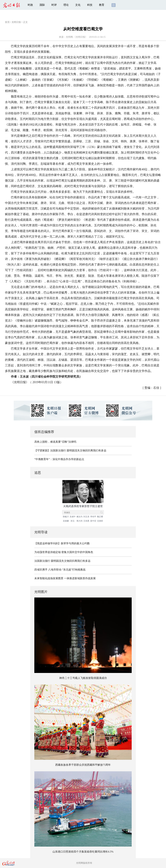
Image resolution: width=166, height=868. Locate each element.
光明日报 (16, 22)
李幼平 (93, 517)
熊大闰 (80, 521)
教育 (102, 5)
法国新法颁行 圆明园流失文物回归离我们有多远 (62, 561)
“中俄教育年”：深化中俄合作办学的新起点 (59, 459)
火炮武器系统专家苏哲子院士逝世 (83, 506)
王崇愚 (86, 521)
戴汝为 (80, 517)
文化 (78, 5)
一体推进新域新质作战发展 (80, 578)
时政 (30, 5)
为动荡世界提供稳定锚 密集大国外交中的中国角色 (64, 552)
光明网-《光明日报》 (77, 37)
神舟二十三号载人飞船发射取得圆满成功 (83, 678)
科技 (90, 5)
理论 (66, 5)
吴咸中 (73, 517)
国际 (42, 5)
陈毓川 (66, 517)
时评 (54, 5)
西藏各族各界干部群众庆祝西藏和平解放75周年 (83, 765)
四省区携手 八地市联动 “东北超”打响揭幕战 (60, 570)
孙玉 (73, 521)
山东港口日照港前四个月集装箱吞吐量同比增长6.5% (83, 852)
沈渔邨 (100, 521)
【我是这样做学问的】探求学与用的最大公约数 (62, 543)
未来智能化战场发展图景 (49, 578)
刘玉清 (86, 517)
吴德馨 (66, 521)
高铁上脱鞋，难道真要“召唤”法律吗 (55, 442)
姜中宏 (93, 521)
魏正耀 (100, 517)
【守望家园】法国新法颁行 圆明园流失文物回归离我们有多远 (70, 450)
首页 (7, 22)
